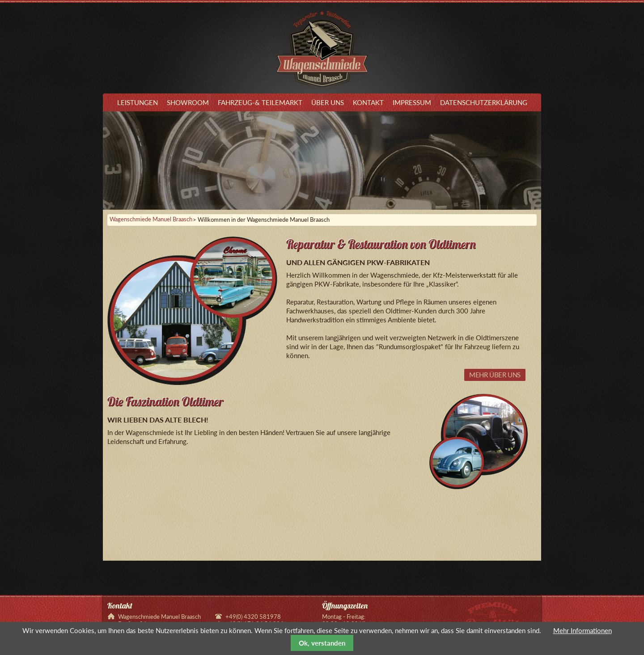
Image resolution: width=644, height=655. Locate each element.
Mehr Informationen (583, 630)
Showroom (188, 102)
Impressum (412, 102)
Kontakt (368, 102)
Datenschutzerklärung (484, 102)
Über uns (328, 102)
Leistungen (138, 102)
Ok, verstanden (322, 643)
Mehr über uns (495, 375)
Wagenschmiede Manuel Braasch (151, 219)
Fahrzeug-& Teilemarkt (260, 102)
